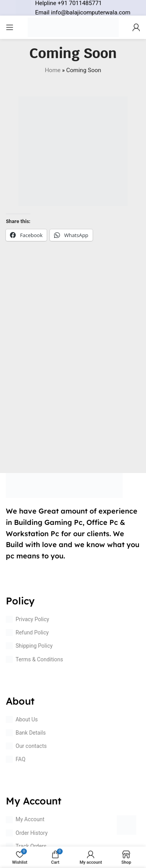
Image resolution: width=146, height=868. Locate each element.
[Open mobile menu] (10, 27)
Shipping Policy (29, 646)
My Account (25, 820)
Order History (27, 833)
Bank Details (26, 733)
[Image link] (64, 485)
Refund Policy (27, 632)
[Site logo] (73, 27)
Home (53, 70)
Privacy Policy (27, 619)
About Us (22, 719)
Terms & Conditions (34, 659)
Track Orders (26, 846)
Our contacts (26, 746)
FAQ (16, 759)
